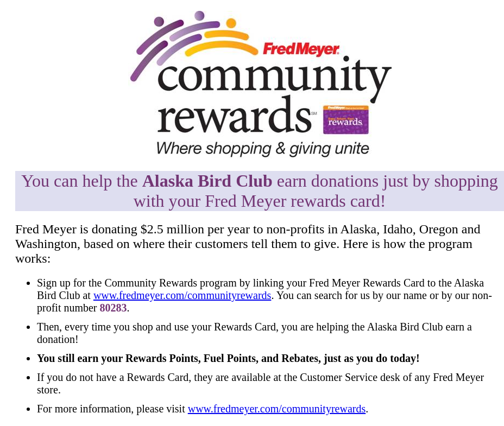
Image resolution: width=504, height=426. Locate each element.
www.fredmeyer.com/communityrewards (182, 295)
